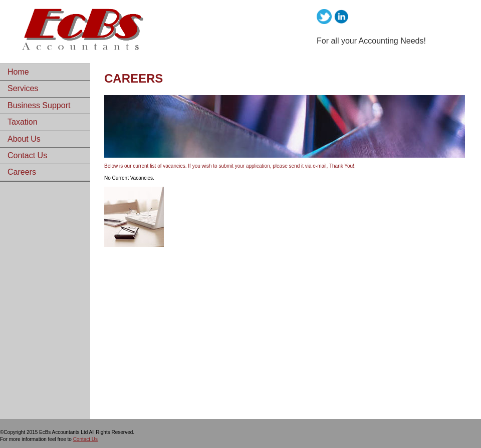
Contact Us (27, 155)
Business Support (39, 105)
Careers (22, 172)
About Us (24, 139)
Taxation (23, 122)
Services (23, 88)
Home (18, 72)
